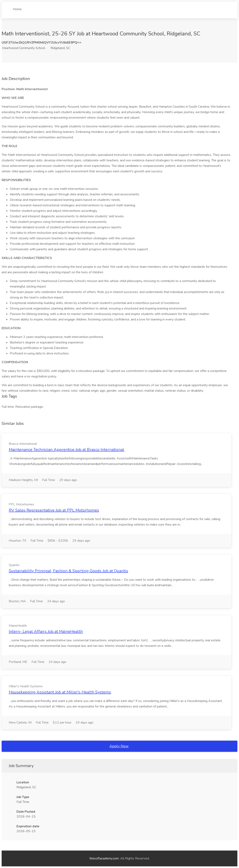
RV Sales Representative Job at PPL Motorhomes (54, 510)
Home (17, 8)
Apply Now (119, 746)
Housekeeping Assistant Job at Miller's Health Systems (60, 692)
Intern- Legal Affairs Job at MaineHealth (46, 631)
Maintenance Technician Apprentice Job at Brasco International (67, 450)
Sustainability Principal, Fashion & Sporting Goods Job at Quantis (68, 571)
